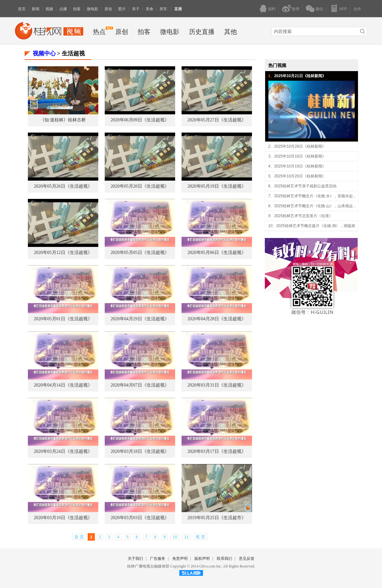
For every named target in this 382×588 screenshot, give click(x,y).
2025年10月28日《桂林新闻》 (300, 146)
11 (186, 537)
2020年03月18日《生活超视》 (140, 451)
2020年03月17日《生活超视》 (217, 451)
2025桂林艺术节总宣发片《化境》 (303, 216)
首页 (22, 9)
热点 (99, 32)
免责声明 (180, 559)
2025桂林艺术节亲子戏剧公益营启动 (305, 186)
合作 (357, 9)
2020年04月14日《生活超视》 (63, 385)
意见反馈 (247, 559)
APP (343, 9)
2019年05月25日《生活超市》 (217, 518)
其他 (231, 32)
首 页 (79, 537)
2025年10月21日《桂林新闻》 (300, 76)
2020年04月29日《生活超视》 (140, 319)
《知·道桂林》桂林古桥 (63, 120)
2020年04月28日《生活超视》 (217, 319)
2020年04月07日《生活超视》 (140, 385)
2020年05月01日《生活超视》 (63, 319)
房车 (164, 9)
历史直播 (202, 32)
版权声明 (202, 559)
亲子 (136, 9)
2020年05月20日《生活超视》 (140, 186)
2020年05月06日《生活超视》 (217, 253)
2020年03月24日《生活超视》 (63, 451)
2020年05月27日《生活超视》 (217, 120)
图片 (122, 9)
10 (175, 537)
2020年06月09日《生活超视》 (140, 120)
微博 (296, 9)
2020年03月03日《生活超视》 (140, 518)
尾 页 (200, 537)
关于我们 (135, 559)
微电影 (93, 9)
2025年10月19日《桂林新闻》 (300, 166)
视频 (49, 9)
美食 (150, 9)
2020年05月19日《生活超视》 (217, 186)
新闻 (36, 9)
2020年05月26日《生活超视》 (63, 186)
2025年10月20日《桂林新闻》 (300, 176)
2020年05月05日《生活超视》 (140, 253)
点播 (63, 9)
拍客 (77, 9)
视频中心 (44, 53)
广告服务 (158, 559)
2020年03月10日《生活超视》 (63, 518)
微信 (319, 9)
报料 (272, 9)
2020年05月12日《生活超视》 (63, 253)
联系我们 (224, 559)
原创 (108, 9)
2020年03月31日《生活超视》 (217, 385)
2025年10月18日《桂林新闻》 (300, 156)
